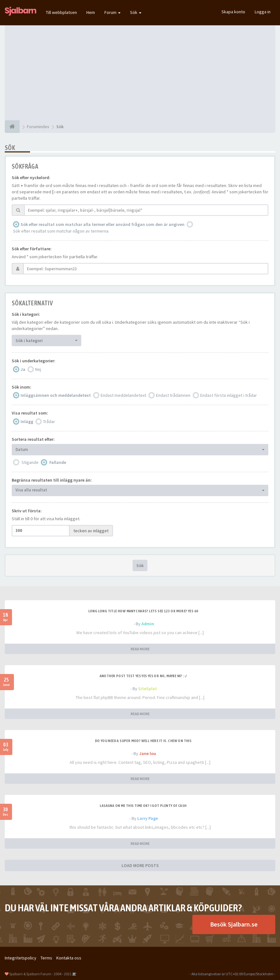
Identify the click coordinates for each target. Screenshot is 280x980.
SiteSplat (148, 689)
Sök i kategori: (26, 314)
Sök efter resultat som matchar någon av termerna (61, 231)
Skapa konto (233, 12)
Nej (38, 369)
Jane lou (148, 753)
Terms (46, 958)
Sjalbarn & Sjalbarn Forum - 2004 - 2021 (40, 974)
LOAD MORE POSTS (140, 865)
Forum (112, 12)
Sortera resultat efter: (33, 439)
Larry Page (148, 818)
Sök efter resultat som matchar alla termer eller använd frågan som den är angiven (103, 224)
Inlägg (27, 421)
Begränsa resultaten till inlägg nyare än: (52, 480)
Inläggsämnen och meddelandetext (56, 395)
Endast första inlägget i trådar (229, 395)
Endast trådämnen (173, 395)
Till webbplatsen (61, 12)
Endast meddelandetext (123, 395)
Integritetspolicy (21, 958)
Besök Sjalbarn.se (234, 924)
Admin (148, 624)
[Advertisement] (140, 73)
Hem (91, 12)
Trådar (49, 421)
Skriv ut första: (27, 511)
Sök (136, 12)
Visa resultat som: (30, 413)
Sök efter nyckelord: (31, 178)
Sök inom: (22, 387)
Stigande (30, 462)
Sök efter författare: (32, 249)
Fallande (58, 462)
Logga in (263, 12)
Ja (23, 369)
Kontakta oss (69, 958)
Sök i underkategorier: (34, 361)
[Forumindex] (12, 127)
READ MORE (140, 649)
